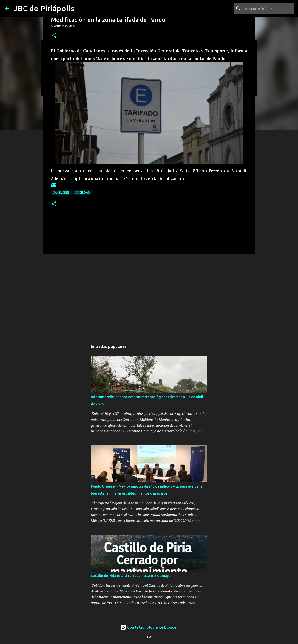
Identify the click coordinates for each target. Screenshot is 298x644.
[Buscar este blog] (269, 9)
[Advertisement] (149, 295)
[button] (54, 36)
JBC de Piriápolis (44, 8)
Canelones (61, 193)
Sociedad (83, 193)
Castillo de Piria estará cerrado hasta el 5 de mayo (131, 576)
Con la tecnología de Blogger (149, 627)
